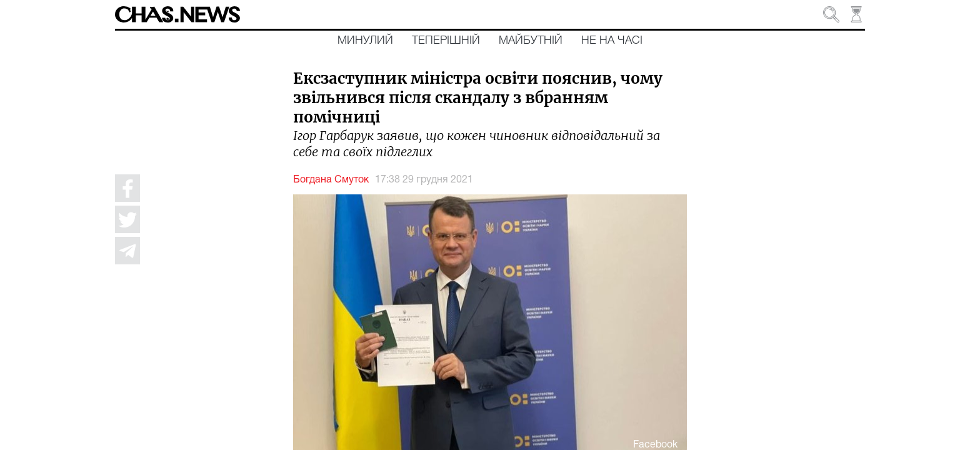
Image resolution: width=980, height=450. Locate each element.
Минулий (365, 41)
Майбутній (531, 41)
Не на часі (612, 41)
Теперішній (446, 41)
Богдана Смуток (331, 180)
